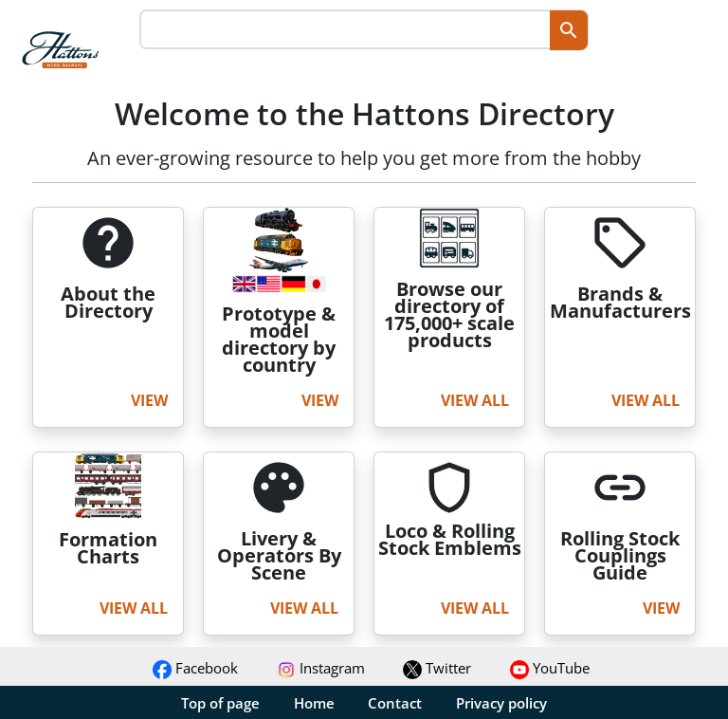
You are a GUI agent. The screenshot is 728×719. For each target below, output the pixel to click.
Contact (395, 703)
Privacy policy (501, 703)
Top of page (220, 703)
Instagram (321, 668)
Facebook (195, 668)
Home (314, 703)
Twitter (437, 668)
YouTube (550, 668)
